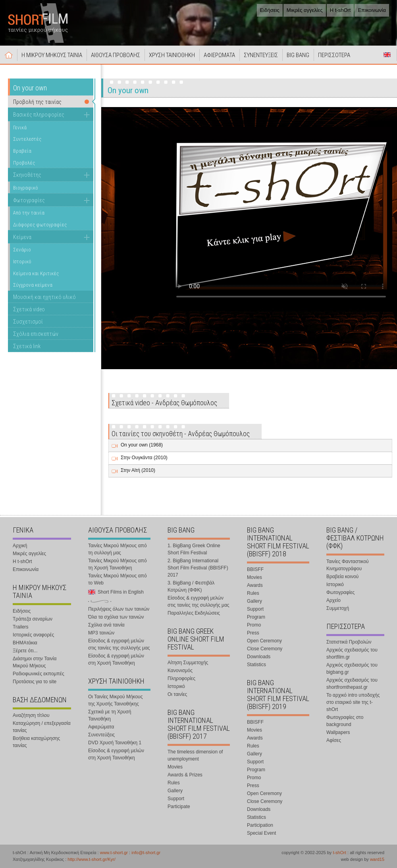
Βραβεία (22, 151)
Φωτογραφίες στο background (345, 721)
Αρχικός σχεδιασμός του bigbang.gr (352, 669)
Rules (174, 783)
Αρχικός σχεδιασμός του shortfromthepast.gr (352, 684)
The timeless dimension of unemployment (195, 755)
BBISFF (255, 569)
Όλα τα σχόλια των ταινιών (116, 617)
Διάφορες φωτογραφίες (40, 225)
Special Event (261, 833)
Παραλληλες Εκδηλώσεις (194, 613)
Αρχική (9, 55)
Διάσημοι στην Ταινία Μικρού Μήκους (35, 662)
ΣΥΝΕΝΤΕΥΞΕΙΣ (261, 55)
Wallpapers (338, 732)
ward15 (377, 859)
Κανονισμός (180, 671)
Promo (254, 625)
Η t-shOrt (340, 10)
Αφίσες (334, 740)
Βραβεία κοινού (342, 577)
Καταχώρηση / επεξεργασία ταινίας (42, 727)
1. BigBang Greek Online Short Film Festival (194, 549)
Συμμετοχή (338, 608)
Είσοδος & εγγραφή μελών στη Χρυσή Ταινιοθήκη (116, 659)
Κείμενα (22, 237)
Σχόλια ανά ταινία (106, 625)
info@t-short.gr (146, 853)
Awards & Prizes (185, 775)
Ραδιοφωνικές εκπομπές (39, 674)
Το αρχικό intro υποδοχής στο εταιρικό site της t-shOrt (353, 702)
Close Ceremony (265, 649)
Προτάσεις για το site (35, 682)
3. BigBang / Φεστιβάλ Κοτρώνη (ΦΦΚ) (191, 586)
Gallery (175, 791)
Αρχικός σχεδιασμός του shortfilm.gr (352, 653)
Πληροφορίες (181, 678)
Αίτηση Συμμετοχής (188, 663)
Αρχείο (333, 600)
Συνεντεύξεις (101, 735)
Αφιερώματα (101, 727)
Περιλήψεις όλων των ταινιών (119, 609)
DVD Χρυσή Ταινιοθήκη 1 (115, 743)
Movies (175, 767)
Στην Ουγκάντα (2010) (144, 458)
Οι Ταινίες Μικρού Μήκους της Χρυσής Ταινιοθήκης (115, 700)
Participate (179, 807)
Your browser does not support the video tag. (281, 216)
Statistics (256, 665)
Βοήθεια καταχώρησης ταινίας (36, 742)
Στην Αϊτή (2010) (138, 470)
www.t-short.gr (114, 853)
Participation (260, 825)
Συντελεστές (27, 139)
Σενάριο (22, 250)
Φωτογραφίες (29, 200)
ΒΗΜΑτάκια (25, 643)
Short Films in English (387, 55)
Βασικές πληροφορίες (39, 115)
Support (176, 799)
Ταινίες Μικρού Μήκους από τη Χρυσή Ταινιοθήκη (118, 564)
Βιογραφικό (26, 188)
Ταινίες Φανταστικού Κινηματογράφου (348, 565)
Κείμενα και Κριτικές (36, 273)
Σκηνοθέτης (27, 175)
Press (253, 633)
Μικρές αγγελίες (305, 10)
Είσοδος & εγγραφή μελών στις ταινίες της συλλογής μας (119, 644)
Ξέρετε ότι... (25, 651)
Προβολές (24, 163)
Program (256, 617)
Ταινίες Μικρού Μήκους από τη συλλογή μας (118, 549)
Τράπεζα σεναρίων (33, 619)
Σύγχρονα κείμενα (33, 285)
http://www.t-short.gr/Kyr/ (91, 859)
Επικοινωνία (372, 10)
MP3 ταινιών (101, 633)
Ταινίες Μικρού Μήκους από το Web (118, 579)
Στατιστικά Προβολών (349, 642)
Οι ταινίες (177, 694)
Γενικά (20, 127)
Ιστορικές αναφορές (33, 635)
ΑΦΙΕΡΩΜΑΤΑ (219, 55)
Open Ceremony (264, 641)
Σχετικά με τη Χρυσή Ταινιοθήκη (110, 715)
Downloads (259, 657)
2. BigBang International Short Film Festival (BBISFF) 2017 (198, 568)
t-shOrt (339, 853)
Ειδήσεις (270, 10)
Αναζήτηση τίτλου (31, 715)
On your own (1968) (142, 445)
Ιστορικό (22, 262)
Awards (255, 585)
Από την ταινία (29, 213)
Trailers (21, 627)
